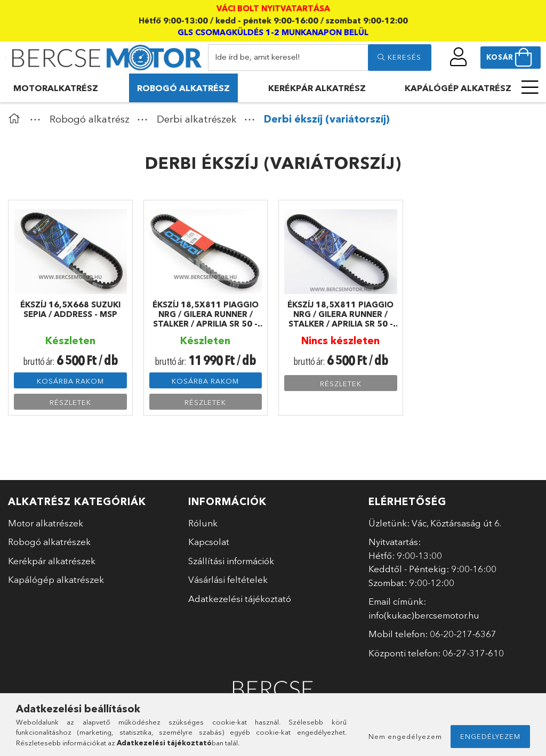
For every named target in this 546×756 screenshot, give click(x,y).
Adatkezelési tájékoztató (240, 599)
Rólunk (203, 523)
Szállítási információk (231, 561)
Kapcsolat (209, 542)
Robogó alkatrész (183, 88)
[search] (399, 58)
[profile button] (459, 57)
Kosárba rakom (70, 381)
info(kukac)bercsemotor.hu (424, 615)
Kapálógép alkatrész (458, 88)
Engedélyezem (490, 736)
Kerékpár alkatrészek (52, 561)
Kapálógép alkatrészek (56, 579)
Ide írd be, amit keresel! (258, 57)
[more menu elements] (530, 87)
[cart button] (511, 58)
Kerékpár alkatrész (317, 88)
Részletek (70, 402)
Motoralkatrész (56, 88)
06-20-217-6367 (463, 634)
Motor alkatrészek (46, 523)
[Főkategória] (17, 119)
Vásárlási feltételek (228, 579)
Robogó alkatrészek (49, 542)
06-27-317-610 (473, 653)
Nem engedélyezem (405, 736)
